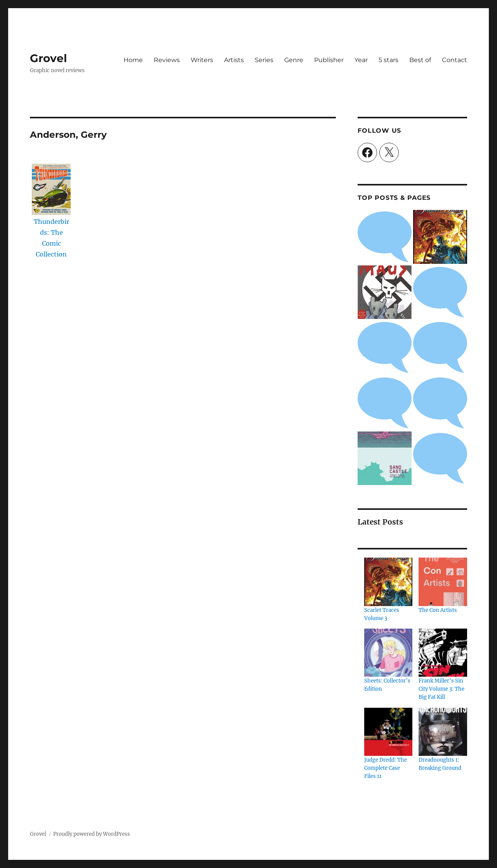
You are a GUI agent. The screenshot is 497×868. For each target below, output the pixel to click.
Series (264, 60)
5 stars (388, 60)
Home (133, 60)
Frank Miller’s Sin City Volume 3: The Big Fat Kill (441, 689)
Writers (202, 60)
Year (361, 60)
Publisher (329, 60)
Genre (294, 60)
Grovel (48, 58)
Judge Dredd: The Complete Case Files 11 (386, 768)
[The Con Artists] (443, 582)
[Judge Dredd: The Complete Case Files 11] (388, 732)
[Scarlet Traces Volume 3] (388, 582)
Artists (234, 60)
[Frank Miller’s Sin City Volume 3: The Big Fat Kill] (443, 653)
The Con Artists (438, 610)
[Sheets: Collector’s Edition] (388, 653)
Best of (420, 60)
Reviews (167, 60)
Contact (454, 60)
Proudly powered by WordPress (92, 834)
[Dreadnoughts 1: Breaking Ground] (443, 732)
